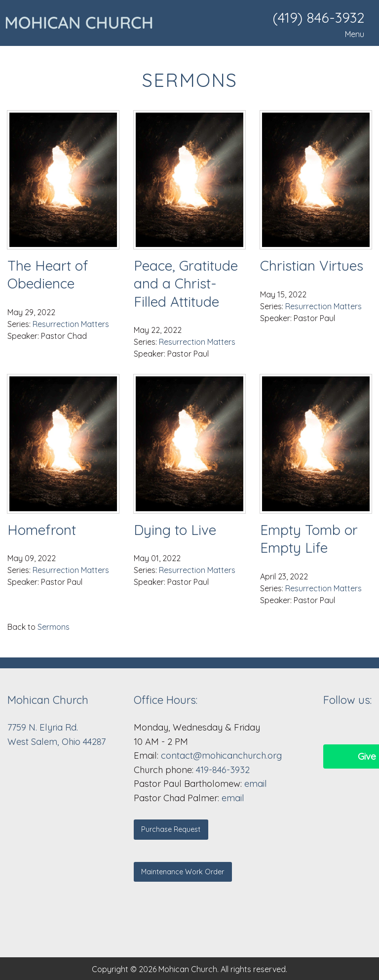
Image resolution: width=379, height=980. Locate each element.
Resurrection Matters (71, 324)
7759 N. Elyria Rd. (44, 727)
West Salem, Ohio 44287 (57, 742)
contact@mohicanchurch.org (221, 755)
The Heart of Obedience (48, 274)
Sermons (54, 627)
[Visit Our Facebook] (331, 727)
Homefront (42, 530)
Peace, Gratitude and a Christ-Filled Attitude (186, 284)
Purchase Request (171, 829)
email (256, 784)
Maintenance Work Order (183, 872)
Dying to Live (175, 530)
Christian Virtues (312, 265)
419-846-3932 (223, 770)
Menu (350, 34)
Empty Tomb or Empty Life (309, 539)
